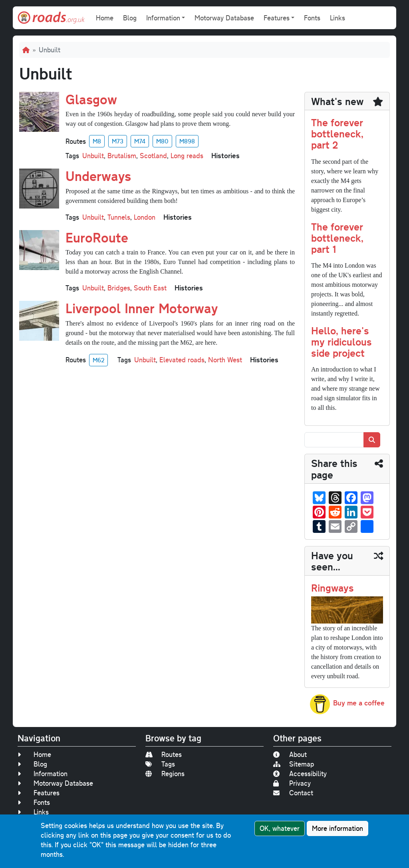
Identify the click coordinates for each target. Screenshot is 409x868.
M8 (97, 141)
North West (225, 360)
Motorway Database (224, 18)
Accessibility (300, 774)
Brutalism (122, 156)
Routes (164, 754)
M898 (187, 141)
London (145, 217)
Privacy (292, 783)
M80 (162, 141)
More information (338, 828)
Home (105, 18)
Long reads (187, 156)
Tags (160, 764)
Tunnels (119, 217)
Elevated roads (182, 360)
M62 (98, 360)
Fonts (312, 18)
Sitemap (294, 764)
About (290, 754)
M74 (140, 141)
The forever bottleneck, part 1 (337, 237)
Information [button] (163, 18)
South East (150, 288)
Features (39, 793)
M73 (118, 141)
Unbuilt (93, 156)
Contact (293, 793)
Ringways (333, 587)
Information (43, 774)
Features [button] (277, 18)
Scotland (153, 156)
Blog (130, 18)
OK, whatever (280, 828)
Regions (165, 774)
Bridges (119, 288)
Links (338, 18)
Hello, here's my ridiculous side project (341, 341)
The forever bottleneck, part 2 (337, 133)
